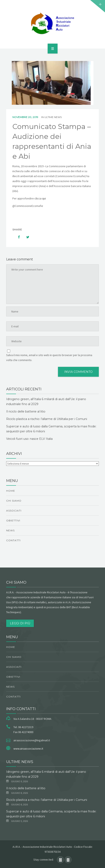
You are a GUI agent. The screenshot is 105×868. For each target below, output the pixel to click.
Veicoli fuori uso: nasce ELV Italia (29, 439)
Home (11, 491)
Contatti (13, 540)
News (10, 530)
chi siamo (14, 501)
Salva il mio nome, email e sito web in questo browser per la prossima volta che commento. (49, 358)
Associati (14, 511)
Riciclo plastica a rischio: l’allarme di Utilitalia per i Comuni (47, 419)
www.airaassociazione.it (28, 749)
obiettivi (13, 520)
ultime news (53, 117)
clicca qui (40, 198)
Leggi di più (20, 623)
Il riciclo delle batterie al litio (26, 411)
